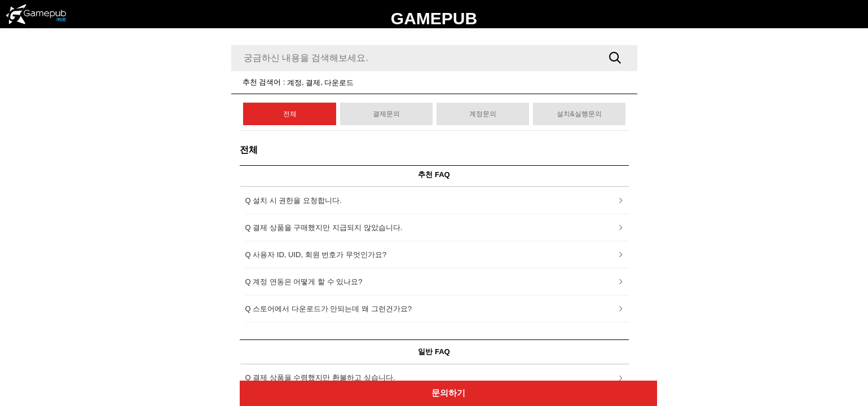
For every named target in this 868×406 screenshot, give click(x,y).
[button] (437, 201)
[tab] (437, 201)
